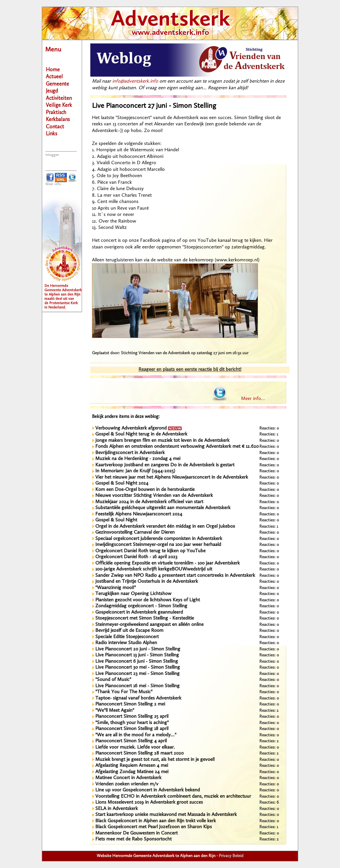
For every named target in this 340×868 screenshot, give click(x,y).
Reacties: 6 (269, 802)
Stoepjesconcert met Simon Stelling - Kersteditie (145, 618)
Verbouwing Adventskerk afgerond (138, 428)
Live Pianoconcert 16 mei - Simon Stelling (137, 686)
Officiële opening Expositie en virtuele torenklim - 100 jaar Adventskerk (168, 563)
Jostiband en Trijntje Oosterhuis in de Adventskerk (147, 582)
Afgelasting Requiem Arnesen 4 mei (132, 766)
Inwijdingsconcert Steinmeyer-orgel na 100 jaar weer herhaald (158, 545)
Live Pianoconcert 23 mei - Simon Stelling (137, 674)
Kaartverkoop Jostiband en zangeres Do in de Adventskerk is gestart (165, 465)
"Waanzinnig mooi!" (116, 588)
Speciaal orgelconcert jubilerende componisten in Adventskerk (159, 539)
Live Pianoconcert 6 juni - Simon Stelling (137, 662)
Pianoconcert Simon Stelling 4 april (131, 741)
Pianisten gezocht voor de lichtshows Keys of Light (148, 600)
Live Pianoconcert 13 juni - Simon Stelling (137, 655)
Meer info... (55, 184)
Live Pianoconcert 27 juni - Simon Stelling (154, 106)
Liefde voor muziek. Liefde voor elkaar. (135, 747)
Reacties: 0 (269, 428)
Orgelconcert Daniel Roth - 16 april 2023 (136, 557)
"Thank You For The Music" (124, 692)
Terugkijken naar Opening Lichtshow (133, 594)
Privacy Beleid (231, 856)
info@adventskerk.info (135, 81)
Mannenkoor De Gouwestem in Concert (136, 833)
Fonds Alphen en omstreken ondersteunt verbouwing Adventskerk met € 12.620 (177, 447)
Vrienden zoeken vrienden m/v (127, 784)
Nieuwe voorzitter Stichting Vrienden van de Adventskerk (154, 496)
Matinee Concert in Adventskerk (128, 778)
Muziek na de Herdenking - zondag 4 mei (138, 459)
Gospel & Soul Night (116, 520)
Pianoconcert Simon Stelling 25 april (132, 717)
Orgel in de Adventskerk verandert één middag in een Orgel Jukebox (165, 527)
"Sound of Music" (113, 680)
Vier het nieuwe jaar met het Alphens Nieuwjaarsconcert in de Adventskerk (172, 477)
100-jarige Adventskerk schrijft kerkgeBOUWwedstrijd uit (154, 569)
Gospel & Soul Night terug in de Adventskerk (141, 434)
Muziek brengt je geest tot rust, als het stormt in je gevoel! (155, 760)
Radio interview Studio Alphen (126, 643)
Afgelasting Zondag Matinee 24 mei (132, 772)
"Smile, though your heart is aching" (132, 723)
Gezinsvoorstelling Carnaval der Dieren (135, 533)
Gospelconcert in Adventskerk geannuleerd (139, 612)
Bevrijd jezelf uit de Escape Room (129, 631)
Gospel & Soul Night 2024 (122, 483)
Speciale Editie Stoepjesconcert (127, 637)
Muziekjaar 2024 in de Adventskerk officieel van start (149, 502)
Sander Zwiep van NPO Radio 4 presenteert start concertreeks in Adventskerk (175, 576)
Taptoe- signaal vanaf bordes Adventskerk (138, 698)
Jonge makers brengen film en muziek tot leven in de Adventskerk (162, 441)
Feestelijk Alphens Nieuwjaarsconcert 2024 (139, 514)
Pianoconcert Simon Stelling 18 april (132, 729)
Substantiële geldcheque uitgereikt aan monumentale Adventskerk (163, 508)
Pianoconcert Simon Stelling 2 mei (130, 704)
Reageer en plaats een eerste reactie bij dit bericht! (190, 370)
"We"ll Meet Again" (115, 711)
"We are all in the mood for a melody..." (136, 735)
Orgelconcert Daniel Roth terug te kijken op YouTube (150, 551)
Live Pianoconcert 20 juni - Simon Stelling (138, 649)
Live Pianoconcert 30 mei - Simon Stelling (138, 668)
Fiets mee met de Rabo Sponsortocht (133, 839)
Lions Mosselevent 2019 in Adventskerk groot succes (149, 802)
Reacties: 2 (269, 711)
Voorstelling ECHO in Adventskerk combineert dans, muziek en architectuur (173, 797)
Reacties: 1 (269, 434)
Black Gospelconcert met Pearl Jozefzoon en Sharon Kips (154, 827)
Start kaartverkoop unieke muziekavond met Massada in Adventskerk (166, 815)
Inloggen (52, 155)
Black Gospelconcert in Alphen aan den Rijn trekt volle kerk (156, 821)
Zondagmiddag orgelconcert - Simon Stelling (141, 606)
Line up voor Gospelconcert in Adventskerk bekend (148, 790)
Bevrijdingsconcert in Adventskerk (130, 453)
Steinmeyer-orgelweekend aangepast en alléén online (149, 625)
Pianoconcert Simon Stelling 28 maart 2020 (139, 753)
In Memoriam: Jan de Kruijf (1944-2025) (135, 471)
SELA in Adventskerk (117, 809)
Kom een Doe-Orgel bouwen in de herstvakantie (145, 490)
